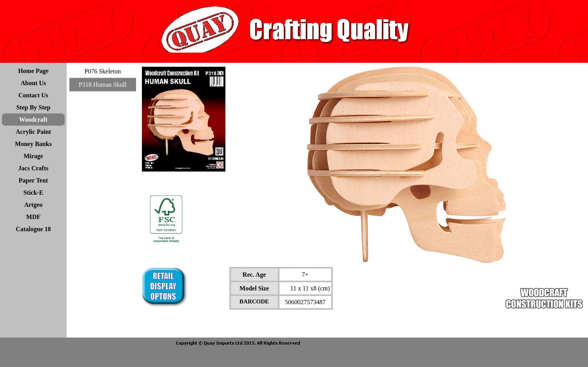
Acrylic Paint (33, 132)
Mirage (33, 156)
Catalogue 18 (33, 229)
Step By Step (33, 107)
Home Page (33, 71)
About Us (33, 83)
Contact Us (33, 95)
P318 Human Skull (103, 85)
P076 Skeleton (103, 71)
